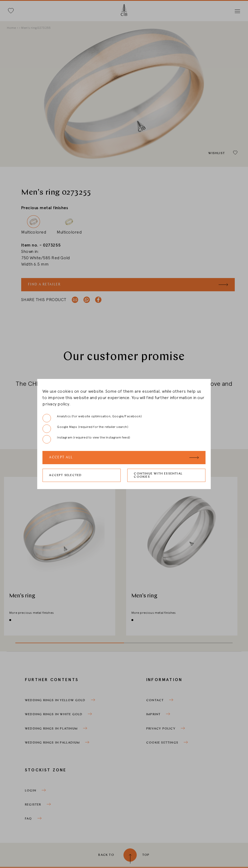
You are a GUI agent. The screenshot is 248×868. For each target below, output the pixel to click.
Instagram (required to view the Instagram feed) (86, 439)
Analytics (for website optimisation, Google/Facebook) (92, 418)
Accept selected (65, 475)
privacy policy (56, 404)
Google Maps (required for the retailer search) (85, 429)
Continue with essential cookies (158, 475)
